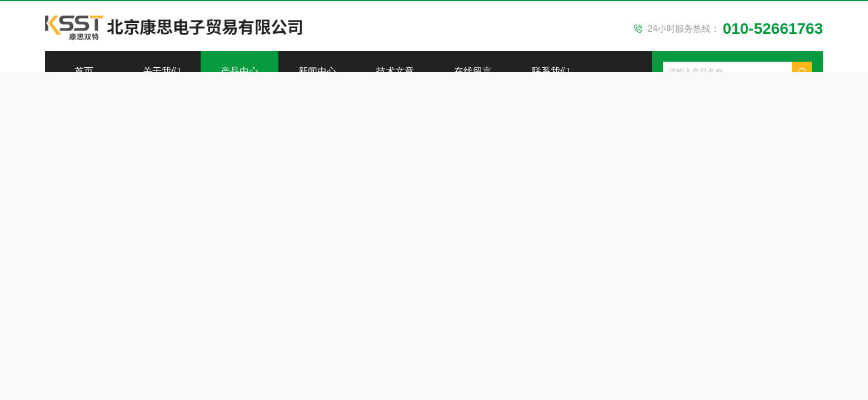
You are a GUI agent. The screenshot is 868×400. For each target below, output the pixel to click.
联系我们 (551, 71)
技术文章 (395, 71)
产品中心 (240, 71)
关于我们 (162, 71)
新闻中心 (317, 71)
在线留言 (473, 71)
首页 (84, 71)
